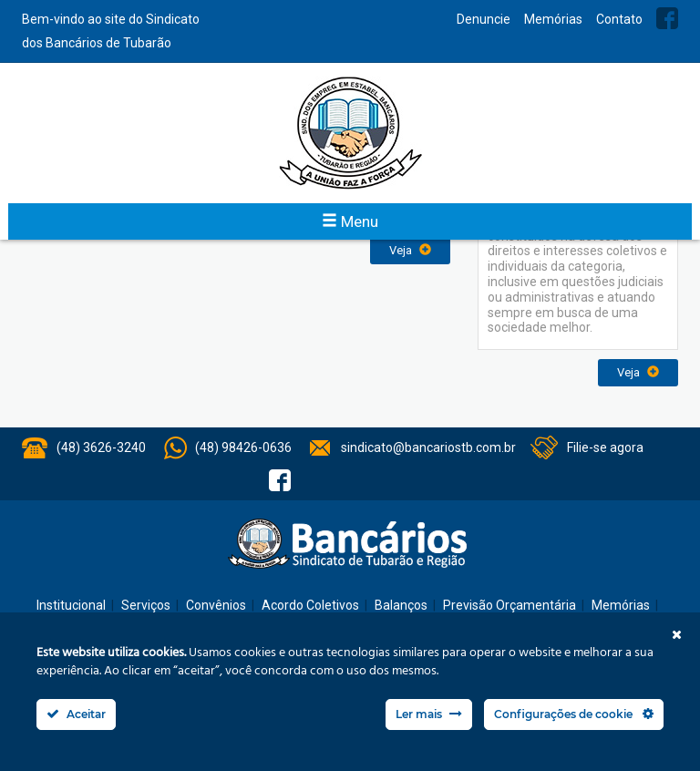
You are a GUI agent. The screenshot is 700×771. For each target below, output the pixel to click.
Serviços (146, 605)
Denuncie (484, 19)
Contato (619, 19)
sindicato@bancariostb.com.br (428, 447)
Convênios (216, 605)
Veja (410, 250)
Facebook (667, 18)
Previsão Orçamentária (510, 605)
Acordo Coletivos (310, 605)
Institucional (71, 605)
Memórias (553, 19)
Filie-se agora (605, 447)
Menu (350, 221)
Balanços (401, 605)
